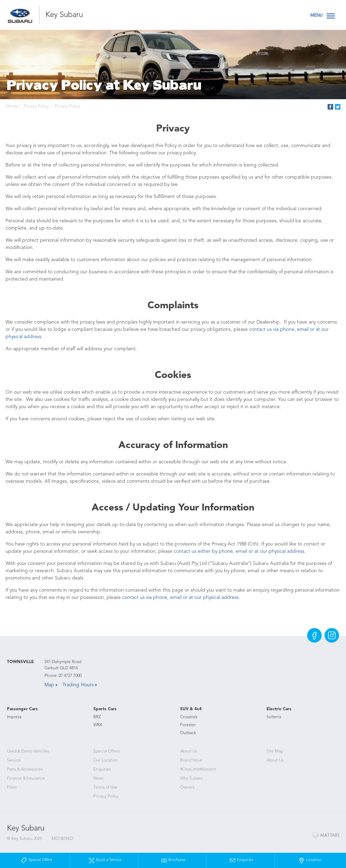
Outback (188, 733)
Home (12, 106)
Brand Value (191, 760)
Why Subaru (191, 779)
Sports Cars (105, 709)
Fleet (12, 788)
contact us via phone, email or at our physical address (180, 598)
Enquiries (102, 770)
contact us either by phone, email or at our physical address (239, 551)
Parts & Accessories (25, 770)
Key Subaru (64, 15)
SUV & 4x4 (191, 709)
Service (14, 760)
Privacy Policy (36, 106)
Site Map (275, 751)
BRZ (97, 717)
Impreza (14, 717)
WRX (98, 725)
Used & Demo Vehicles (28, 751)
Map (49, 685)
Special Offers (107, 751)
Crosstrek (189, 717)
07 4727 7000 (70, 676)
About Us (189, 751)
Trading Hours (78, 685)
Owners (187, 788)
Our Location (106, 760)
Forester (188, 725)
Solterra (274, 717)
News (98, 779)
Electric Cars (279, 709)
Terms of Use (105, 788)
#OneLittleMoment (198, 770)
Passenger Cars (22, 709)
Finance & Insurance (26, 779)
